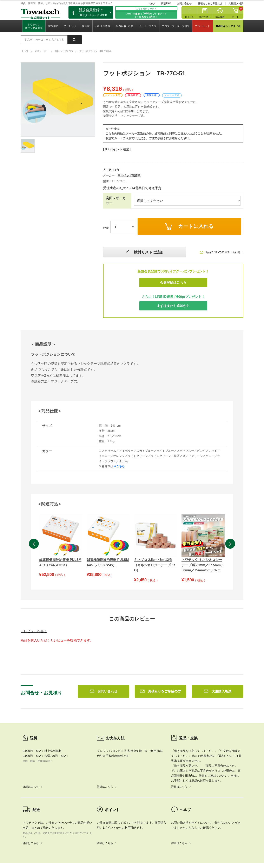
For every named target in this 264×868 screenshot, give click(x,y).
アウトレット (203, 26)
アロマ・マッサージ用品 (176, 26)
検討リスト (205, 17)
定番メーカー (42, 51)
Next (230, 544)
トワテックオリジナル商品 (34, 26)
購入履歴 (220, 17)
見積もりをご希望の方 (210, 4)
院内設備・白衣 (125, 26)
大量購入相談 (236, 4)
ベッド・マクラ (148, 26)
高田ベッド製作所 (64, 51)
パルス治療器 (103, 26)
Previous (34, 544)
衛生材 (86, 26)
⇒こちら (119, 466)
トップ (25, 51)
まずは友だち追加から (173, 306)
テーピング (70, 26)
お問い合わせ (184, 4)
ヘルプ (151, 4)
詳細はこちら (31, 727)
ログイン (190, 17)
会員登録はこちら (173, 282)
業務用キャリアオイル (228, 26)
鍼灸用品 (53, 26)
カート (235, 17)
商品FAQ (166, 4)
